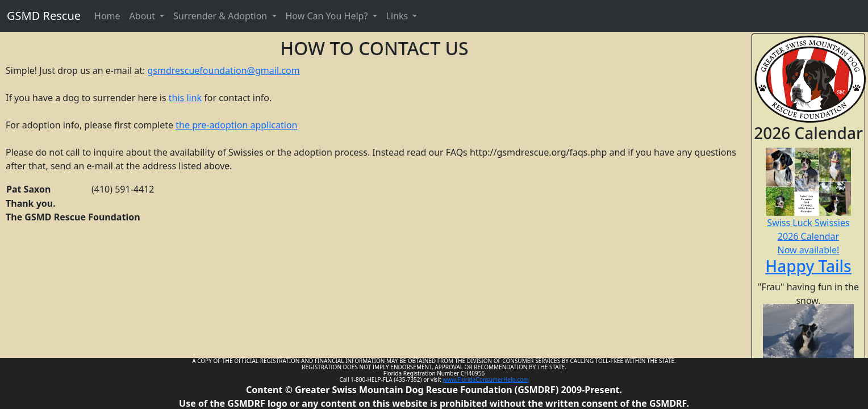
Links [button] (398, 16)
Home (107, 16)
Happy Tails (808, 266)
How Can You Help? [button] (328, 16)
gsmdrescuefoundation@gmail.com (223, 70)
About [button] (144, 16)
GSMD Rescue (44, 16)
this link (185, 98)
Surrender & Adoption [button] (221, 16)
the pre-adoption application (236, 125)
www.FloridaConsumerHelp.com (485, 379)
